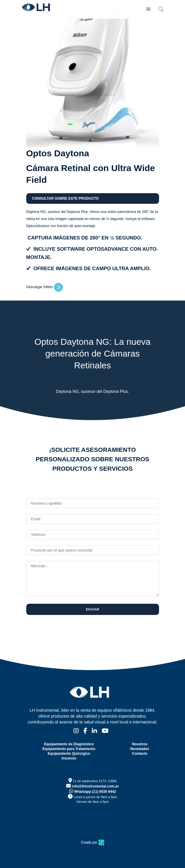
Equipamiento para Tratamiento (69, 749)
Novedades (140, 749)
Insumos (69, 758)
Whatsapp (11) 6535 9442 (92, 792)
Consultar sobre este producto (66, 198)
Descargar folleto (45, 287)
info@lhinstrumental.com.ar (92, 786)
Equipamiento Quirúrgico (69, 754)
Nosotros (140, 744)
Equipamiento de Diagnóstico (69, 744)
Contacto (140, 754)
